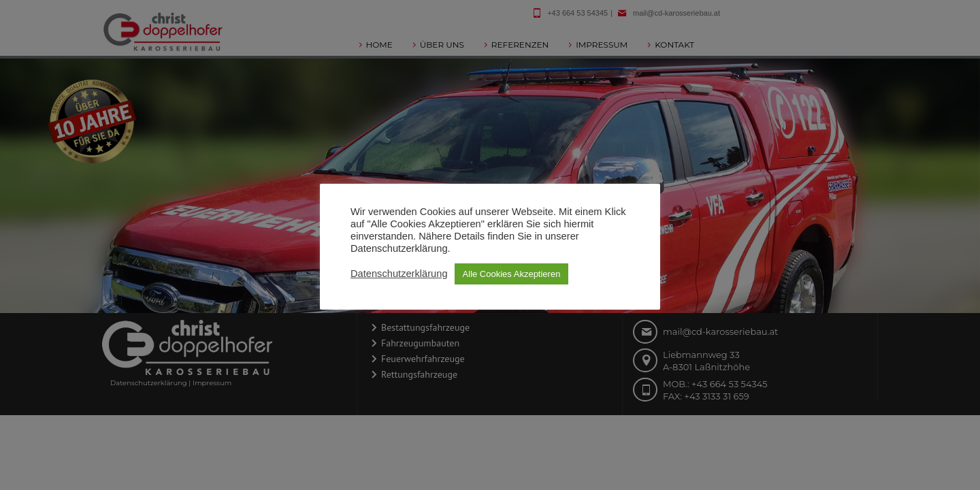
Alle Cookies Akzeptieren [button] (512, 274)
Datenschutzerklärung (399, 274)
